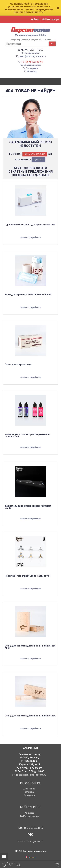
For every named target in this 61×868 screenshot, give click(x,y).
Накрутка (34, 40)
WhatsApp (32, 71)
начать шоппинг (35, 154)
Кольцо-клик (45, 40)
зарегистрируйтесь (30, 237)
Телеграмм (32, 68)
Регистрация (51, 19)
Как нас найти (32, 53)
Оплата (29, 792)
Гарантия (29, 796)
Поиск (38, 160)
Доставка (29, 789)
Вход (35, 19)
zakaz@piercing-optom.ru (32, 56)
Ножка (25, 40)
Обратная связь (32, 65)
